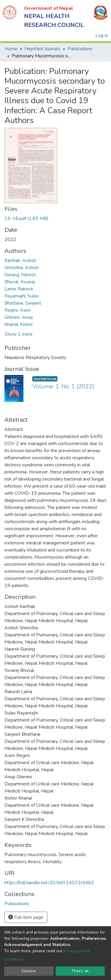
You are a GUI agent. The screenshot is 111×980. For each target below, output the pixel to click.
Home (11, 49)
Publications (80, 49)
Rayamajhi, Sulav (22, 296)
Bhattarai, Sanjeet (23, 303)
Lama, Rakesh (19, 289)
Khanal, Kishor (19, 324)
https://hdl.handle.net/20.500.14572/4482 (49, 883)
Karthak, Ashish (20, 261)
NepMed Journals (42, 49)
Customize (14, 959)
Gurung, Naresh (20, 275)
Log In (102, 35)
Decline (29, 971)
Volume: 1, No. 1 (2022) (63, 386)
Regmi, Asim (17, 310)
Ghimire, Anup (19, 317)
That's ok (80, 971)
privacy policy (76, 951)
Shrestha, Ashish (22, 268)
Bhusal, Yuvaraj (20, 282)
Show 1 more (19, 334)
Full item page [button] (26, 917)
